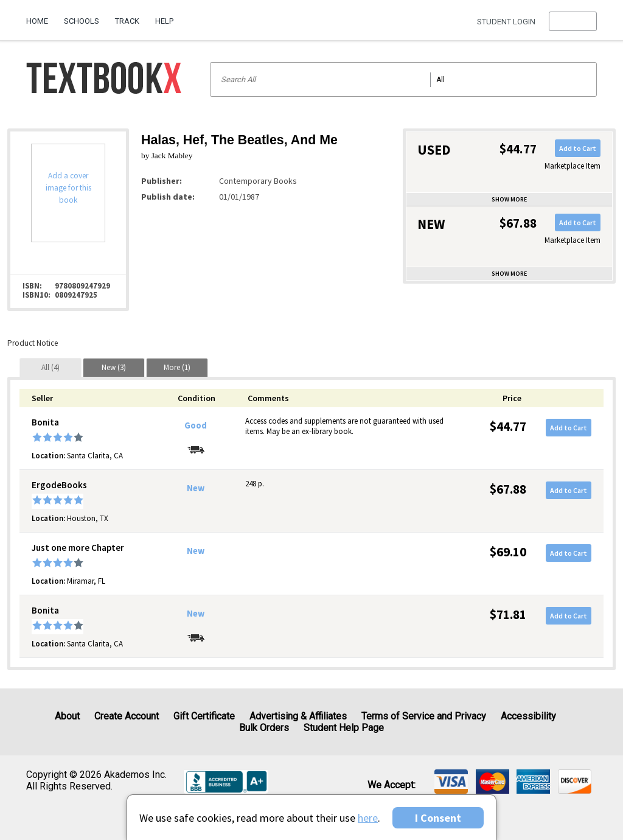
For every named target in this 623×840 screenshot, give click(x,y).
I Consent (438, 818)
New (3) (114, 367)
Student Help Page (344, 728)
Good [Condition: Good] (196, 425)
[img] (451, 782)
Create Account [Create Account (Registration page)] (127, 716)
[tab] (50, 367)
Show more (509, 199)
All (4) (50, 367)
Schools (82, 21)
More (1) (177, 367)
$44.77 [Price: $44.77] (508, 426)
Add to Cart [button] (578, 148)
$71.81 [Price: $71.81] (508, 614)
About (67, 716)
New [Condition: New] (196, 488)
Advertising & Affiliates (298, 716)
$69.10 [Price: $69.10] (508, 552)
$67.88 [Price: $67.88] (508, 489)
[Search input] (403, 79)
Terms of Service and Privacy (424, 716)
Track (127, 21)
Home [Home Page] (37, 21)
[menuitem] (41, 16)
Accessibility (528, 716)
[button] (573, 21)
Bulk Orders (264, 728)
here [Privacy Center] (368, 818)
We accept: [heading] (392, 785)
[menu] (573, 21)
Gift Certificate (204, 716)
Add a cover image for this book (68, 188)
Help (164, 21)
